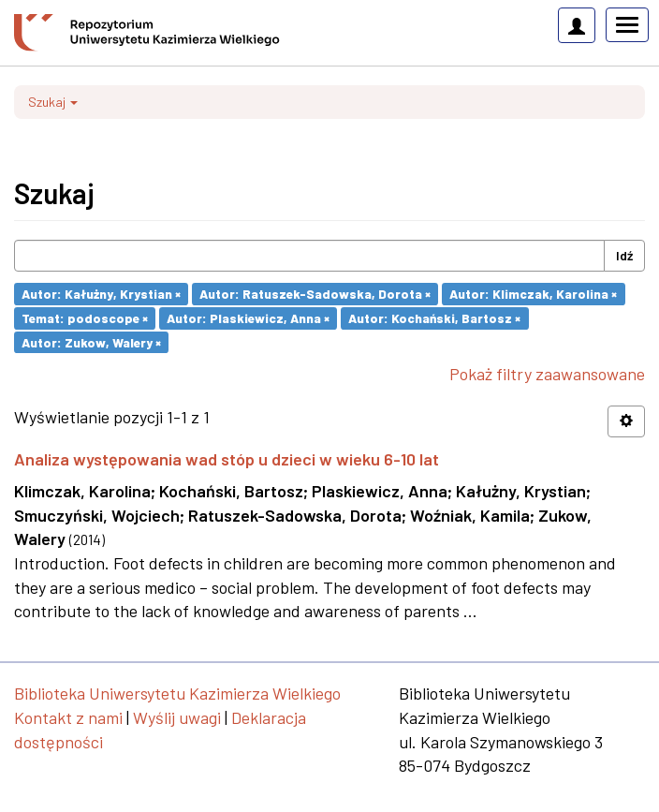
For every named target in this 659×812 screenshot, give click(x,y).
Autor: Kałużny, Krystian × (101, 294)
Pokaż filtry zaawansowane (547, 374)
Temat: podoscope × (85, 318)
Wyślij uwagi (177, 717)
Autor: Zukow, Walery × (91, 341)
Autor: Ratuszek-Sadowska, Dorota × (315, 294)
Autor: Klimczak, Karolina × (533, 294)
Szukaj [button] (53, 102)
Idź (624, 255)
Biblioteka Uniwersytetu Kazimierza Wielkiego (177, 693)
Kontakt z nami (68, 717)
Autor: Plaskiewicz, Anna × (248, 318)
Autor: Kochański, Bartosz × (434, 318)
